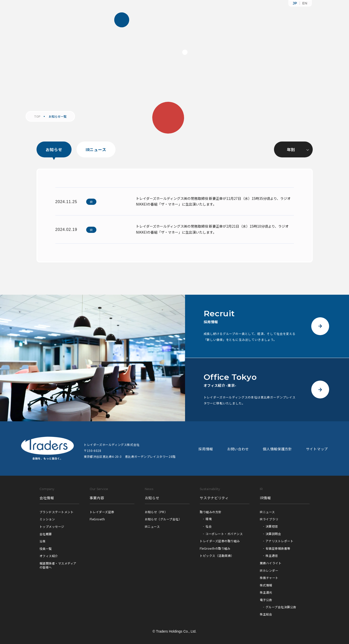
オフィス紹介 (49, 556)
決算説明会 (273, 534)
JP (295, 3)
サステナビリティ (214, 498)
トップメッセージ (52, 526)
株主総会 (266, 614)
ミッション (47, 519)
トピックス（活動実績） (217, 555)
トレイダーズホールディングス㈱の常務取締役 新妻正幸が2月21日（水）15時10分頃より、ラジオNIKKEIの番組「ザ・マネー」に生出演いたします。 (212, 229)
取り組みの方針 (211, 512)
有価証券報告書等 (278, 548)
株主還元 (266, 592)
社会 (209, 526)
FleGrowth (97, 519)
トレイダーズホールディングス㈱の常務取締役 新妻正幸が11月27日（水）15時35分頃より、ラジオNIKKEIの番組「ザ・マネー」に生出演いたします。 (213, 201)
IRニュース (96, 149)
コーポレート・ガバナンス (224, 534)
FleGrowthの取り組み (215, 548)
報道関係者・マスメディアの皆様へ (58, 565)
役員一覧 (46, 549)
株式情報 (266, 585)
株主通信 (272, 555)
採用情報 (206, 449)
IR (91, 202)
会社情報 (47, 498)
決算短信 (272, 526)
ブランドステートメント (57, 512)
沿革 (43, 541)
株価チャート (269, 578)
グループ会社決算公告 (281, 607)
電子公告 (266, 600)
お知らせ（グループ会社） (163, 519)
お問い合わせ (238, 449)
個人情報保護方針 (277, 449)
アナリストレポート (279, 541)
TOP (37, 116)
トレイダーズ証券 (102, 512)
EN (305, 3)
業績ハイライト (271, 563)
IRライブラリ (269, 519)
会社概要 (46, 534)
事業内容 (97, 498)
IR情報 (265, 498)
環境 (209, 519)
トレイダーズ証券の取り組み (220, 541)
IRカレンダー (269, 570)
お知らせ (54, 149)
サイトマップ (317, 449)
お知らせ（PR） (156, 512)
